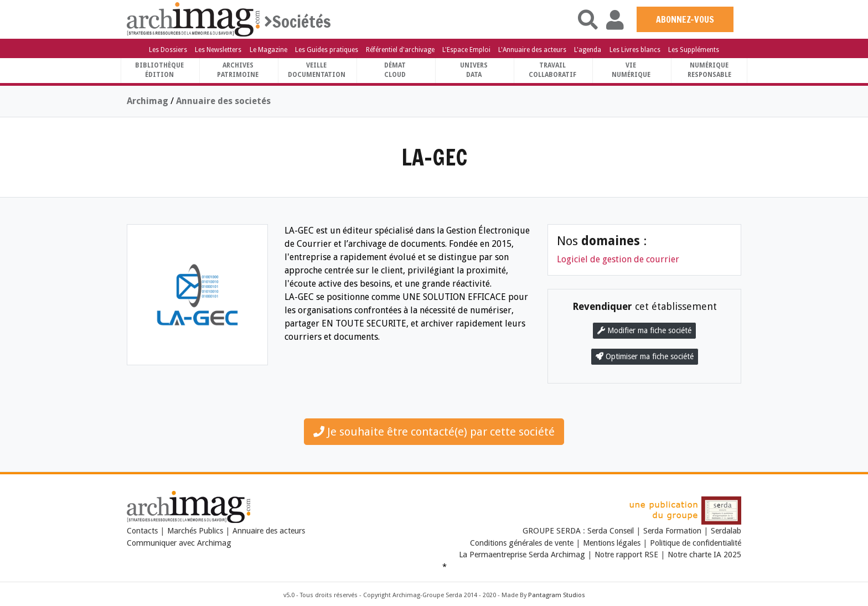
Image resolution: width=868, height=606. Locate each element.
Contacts (142, 531)
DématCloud (395, 70)
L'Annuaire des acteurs (532, 50)
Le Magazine (268, 50)
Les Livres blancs (635, 50)
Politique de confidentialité (696, 543)
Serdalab (726, 531)
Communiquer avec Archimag (179, 543)
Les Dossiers (168, 50)
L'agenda (588, 50)
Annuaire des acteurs (269, 531)
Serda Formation (673, 531)
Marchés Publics (195, 531)
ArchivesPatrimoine (238, 70)
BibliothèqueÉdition (159, 70)
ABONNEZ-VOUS (685, 19)
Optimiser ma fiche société (645, 356)
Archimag (148, 101)
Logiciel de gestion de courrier (618, 259)
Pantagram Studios (557, 595)
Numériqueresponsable (709, 70)
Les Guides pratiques (327, 50)
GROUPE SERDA (553, 531)
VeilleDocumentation (317, 70)
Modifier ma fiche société (644, 330)
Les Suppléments (694, 50)
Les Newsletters (218, 50)
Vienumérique (631, 70)
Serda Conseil (612, 531)
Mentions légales (612, 543)
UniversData (474, 70)
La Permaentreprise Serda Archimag (522, 555)
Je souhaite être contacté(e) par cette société (434, 432)
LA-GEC (434, 157)
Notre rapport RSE (626, 555)
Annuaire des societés (223, 101)
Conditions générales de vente (522, 543)
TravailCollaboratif (552, 70)
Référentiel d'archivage (400, 50)
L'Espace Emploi (466, 50)
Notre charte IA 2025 (704, 555)
